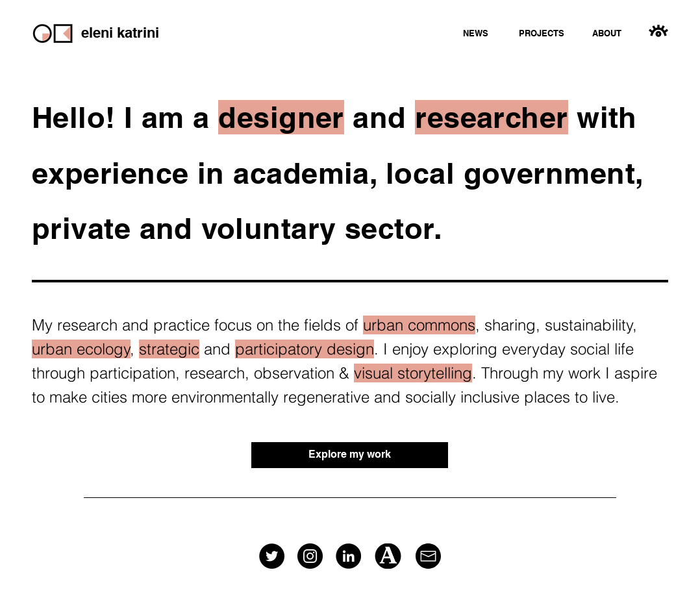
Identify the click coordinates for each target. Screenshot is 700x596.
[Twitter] (272, 556)
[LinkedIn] (348, 556)
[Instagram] (310, 556)
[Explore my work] (350, 455)
